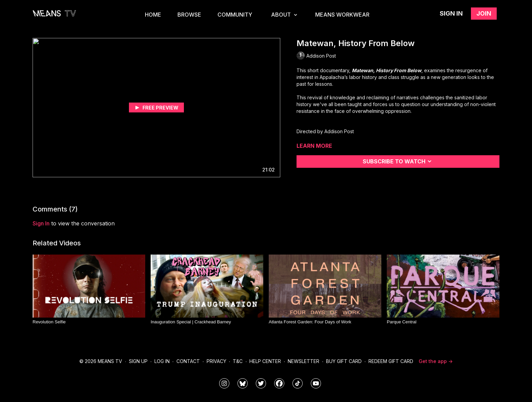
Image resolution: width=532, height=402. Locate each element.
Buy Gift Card (344, 361)
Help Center (265, 361)
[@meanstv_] (298, 383)
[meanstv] (279, 383)
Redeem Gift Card (391, 361)
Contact (188, 361)
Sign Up (138, 361)
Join (484, 13)
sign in (41, 223)
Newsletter (303, 361)
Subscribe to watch (398, 161)
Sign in (451, 13)
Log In (162, 361)
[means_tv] (224, 383)
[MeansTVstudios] (243, 383)
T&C (238, 361)
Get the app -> (436, 361)
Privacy (216, 361)
